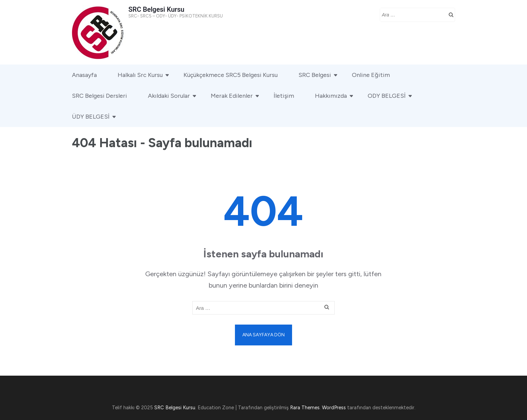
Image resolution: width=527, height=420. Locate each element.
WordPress (334, 408)
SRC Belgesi (315, 75)
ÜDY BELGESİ (91, 117)
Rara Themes (305, 408)
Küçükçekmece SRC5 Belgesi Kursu (231, 75)
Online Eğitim (371, 75)
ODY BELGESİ (387, 96)
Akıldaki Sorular (169, 96)
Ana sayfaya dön (263, 335)
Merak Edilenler (232, 96)
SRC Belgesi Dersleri (99, 96)
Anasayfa (84, 75)
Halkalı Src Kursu (140, 75)
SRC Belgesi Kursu (156, 9)
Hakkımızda (331, 96)
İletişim (284, 96)
